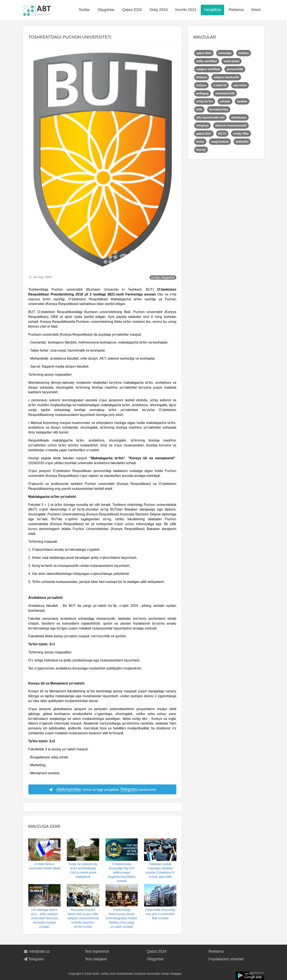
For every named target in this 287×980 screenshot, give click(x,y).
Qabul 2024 (132, 10)
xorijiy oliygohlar (163, 277)
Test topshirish (97, 951)
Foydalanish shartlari (226, 959)
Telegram (34, 959)
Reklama (236, 10)
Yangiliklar (213, 10)
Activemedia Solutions (131, 974)
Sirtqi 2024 (159, 10)
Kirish (256, 10)
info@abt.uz (36, 951)
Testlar (84, 10)
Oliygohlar (106, 10)
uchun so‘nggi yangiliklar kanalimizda (102, 790)
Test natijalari (96, 959)
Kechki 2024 (186, 10)
